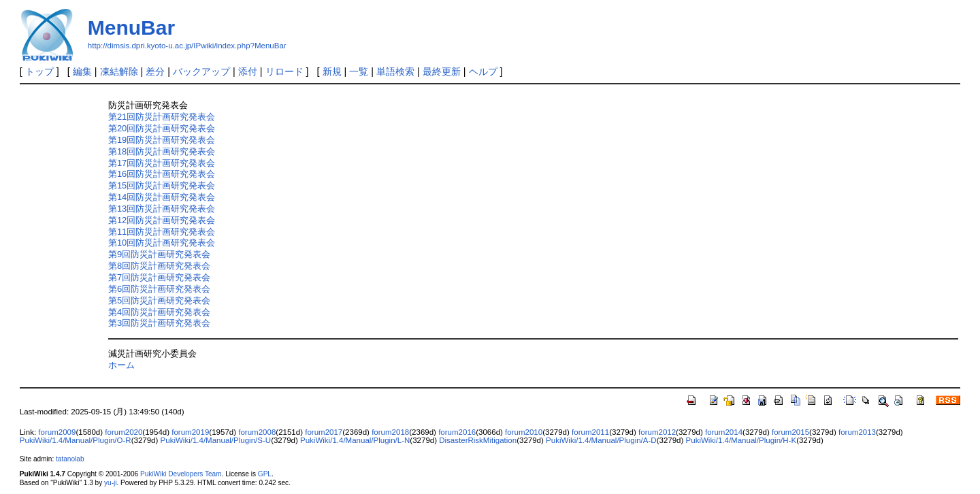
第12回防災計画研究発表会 (162, 220)
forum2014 (724, 432)
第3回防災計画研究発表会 (159, 323)
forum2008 (257, 432)
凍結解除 (119, 71)
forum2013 (857, 432)
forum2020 (124, 432)
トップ (39, 71)
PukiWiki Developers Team (181, 474)
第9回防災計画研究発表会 (159, 254)
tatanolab (70, 459)
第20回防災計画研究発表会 (162, 128)
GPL (265, 474)
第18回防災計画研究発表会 (162, 151)
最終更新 (442, 71)
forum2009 (57, 432)
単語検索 (395, 71)
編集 (82, 71)
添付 (248, 71)
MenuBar (131, 28)
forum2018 (390, 432)
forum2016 (457, 432)
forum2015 (790, 432)
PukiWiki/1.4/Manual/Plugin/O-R (76, 440)
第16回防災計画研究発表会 (162, 174)
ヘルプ (483, 71)
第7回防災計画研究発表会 (159, 277)
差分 (155, 71)
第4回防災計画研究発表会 (159, 312)
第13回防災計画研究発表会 (162, 209)
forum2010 (524, 432)
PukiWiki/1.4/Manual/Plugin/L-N (355, 440)
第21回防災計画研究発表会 (162, 117)
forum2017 (324, 432)
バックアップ (201, 71)
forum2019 (190, 432)
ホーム (121, 365)
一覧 (359, 71)
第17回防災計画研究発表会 (162, 163)
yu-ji (110, 483)
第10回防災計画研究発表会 (162, 243)
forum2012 (657, 432)
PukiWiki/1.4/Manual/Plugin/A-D (601, 440)
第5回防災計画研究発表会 (159, 300)
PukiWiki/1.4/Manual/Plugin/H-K (741, 440)
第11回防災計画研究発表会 (162, 232)
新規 (332, 71)
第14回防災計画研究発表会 (162, 197)
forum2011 (590, 432)
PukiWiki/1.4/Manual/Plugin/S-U (216, 440)
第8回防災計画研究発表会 (159, 266)
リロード (284, 71)
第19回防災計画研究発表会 (162, 140)
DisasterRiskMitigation (478, 440)
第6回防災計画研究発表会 (159, 289)
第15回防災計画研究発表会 (162, 185)
